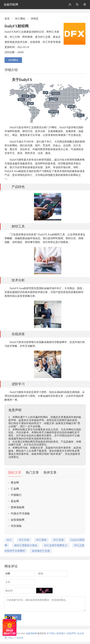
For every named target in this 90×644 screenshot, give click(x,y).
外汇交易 (59, 540)
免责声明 (71, 636)
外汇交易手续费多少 (56, 545)
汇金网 (15, 489)
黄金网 (15, 483)
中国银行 (16, 495)
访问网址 (13, 60)
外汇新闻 (41, 540)
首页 (7, 19)
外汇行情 (24, 540)
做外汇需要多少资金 (26, 545)
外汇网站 (20, 19)
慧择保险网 (18, 507)
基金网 (15, 501)
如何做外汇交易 (41, 551)
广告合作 (19, 640)
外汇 (29, 127)
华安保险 (16, 526)
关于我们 (51, 636)
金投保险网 (18, 520)
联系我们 (61, 636)
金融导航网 (11, 4)
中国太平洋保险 (20, 514)
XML (11, 640)
